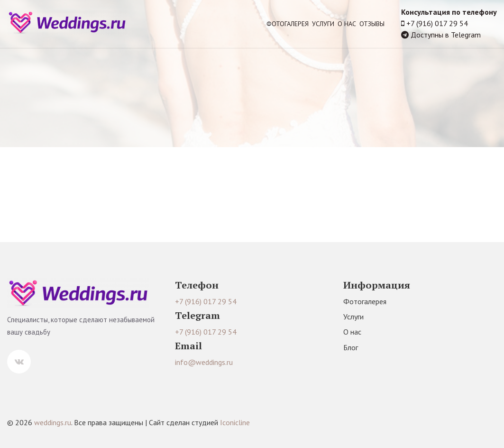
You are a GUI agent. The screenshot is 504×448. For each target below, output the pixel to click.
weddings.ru (53, 422)
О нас (347, 24)
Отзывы (372, 24)
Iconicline (235, 422)
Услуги (323, 24)
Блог (351, 347)
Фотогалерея (288, 24)
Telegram (466, 35)
